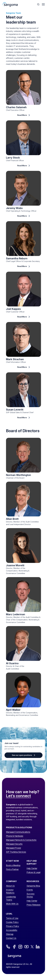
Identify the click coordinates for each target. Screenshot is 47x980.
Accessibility (12, 930)
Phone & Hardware (15, 836)
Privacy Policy (13, 926)
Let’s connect (18, 796)
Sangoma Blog (33, 886)
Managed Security (14, 844)
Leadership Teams (11, 898)
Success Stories (31, 895)
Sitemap (10, 934)
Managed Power (14, 848)
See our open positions (22, 755)
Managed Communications (18, 832)
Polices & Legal (33, 872)
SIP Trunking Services (16, 852)
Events (30, 890)
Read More (22, 115)
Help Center (32, 868)
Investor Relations (10, 891)
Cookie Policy (12, 922)
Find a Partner (12, 869)
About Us (10, 886)
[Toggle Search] (38, 4)
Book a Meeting (13, 865)
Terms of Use (12, 918)
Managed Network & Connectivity (21, 840)
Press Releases (34, 905)
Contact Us (11, 938)
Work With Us (12, 904)
